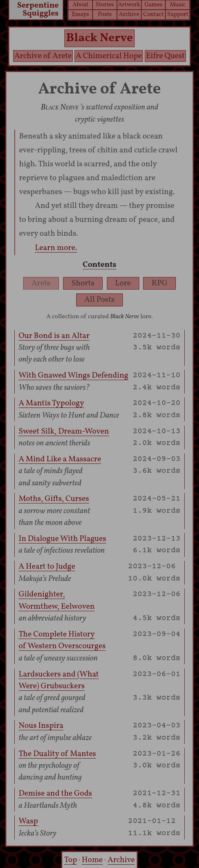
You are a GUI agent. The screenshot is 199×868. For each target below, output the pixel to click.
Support (178, 14)
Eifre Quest (165, 56)
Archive (129, 14)
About (80, 5)
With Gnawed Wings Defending (73, 375)
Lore (123, 283)
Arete (41, 283)
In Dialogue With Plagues (62, 539)
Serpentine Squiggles (38, 10)
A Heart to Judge (47, 567)
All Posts (100, 300)
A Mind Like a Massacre (60, 459)
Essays (81, 14)
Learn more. (56, 248)
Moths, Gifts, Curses (54, 499)
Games (153, 5)
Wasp (28, 821)
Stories (105, 5)
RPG (159, 283)
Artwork (129, 5)
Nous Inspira (41, 726)
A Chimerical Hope (109, 56)
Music (178, 5)
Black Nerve (99, 38)
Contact (153, 14)
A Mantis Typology (51, 403)
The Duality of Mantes (57, 754)
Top (70, 860)
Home (92, 860)
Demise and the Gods (55, 793)
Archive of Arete (43, 56)
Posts (105, 14)
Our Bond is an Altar (54, 336)
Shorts (83, 283)
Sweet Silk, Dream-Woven (64, 431)
